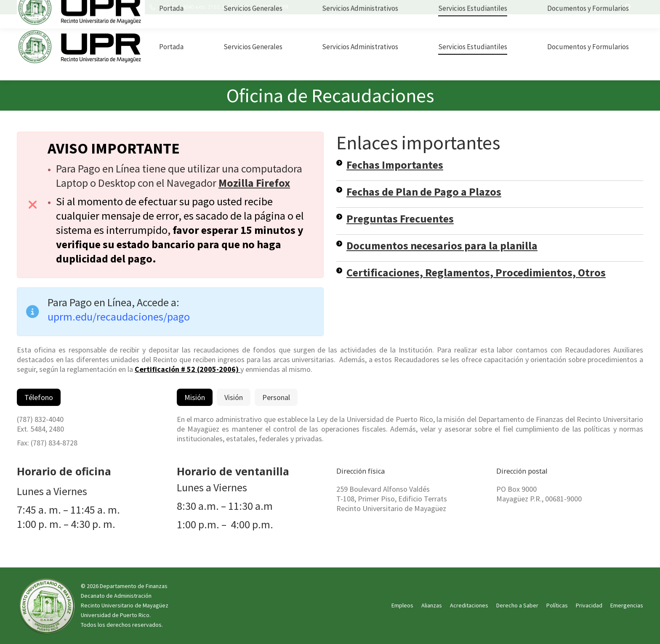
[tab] (39, 397)
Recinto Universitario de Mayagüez (125, 605)
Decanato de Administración (116, 596)
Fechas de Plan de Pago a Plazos (424, 192)
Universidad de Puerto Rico (115, 615)
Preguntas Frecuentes (400, 219)
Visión (234, 397)
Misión (195, 397)
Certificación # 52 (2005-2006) (188, 369)
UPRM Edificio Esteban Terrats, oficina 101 (85, 7)
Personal (276, 397)
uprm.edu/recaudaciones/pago (119, 317)
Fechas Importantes (395, 165)
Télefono (39, 397)
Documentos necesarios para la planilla (442, 245)
